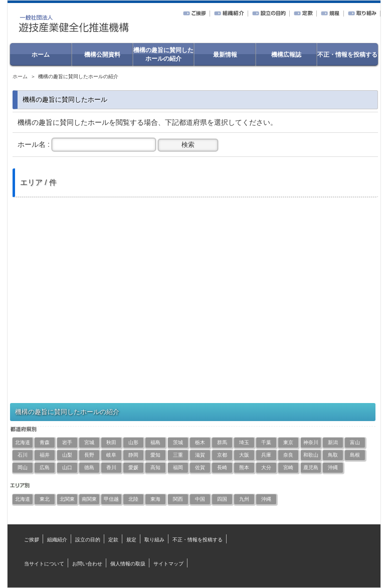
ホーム (20, 76)
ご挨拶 (32, 540)
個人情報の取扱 (128, 564)
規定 (131, 540)
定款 (113, 540)
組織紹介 (57, 540)
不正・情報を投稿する (198, 540)
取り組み (154, 540)
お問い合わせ (87, 564)
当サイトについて (44, 564)
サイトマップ (168, 564)
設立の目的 (88, 540)
